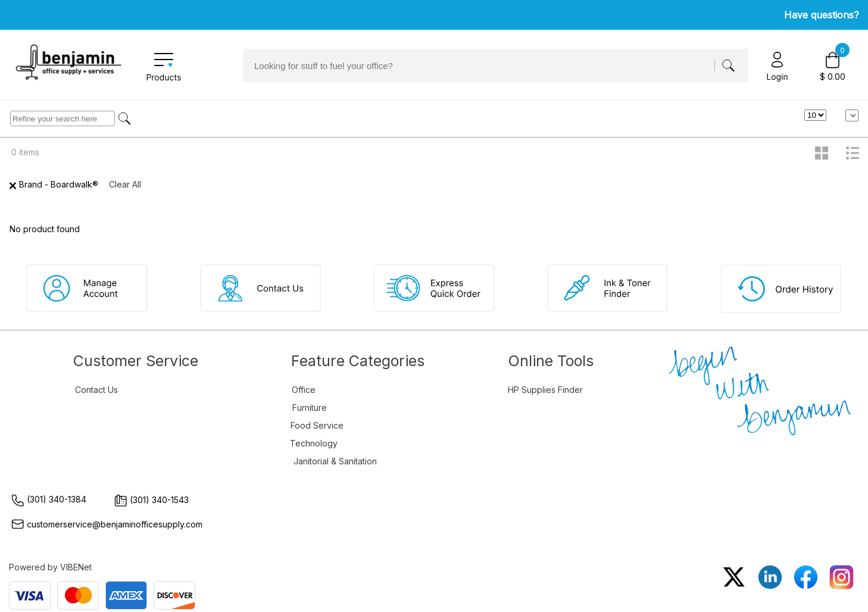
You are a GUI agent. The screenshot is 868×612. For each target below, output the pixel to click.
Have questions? (822, 15)
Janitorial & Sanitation (335, 461)
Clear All (125, 184)
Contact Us (96, 390)
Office (304, 390)
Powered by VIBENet (50, 567)
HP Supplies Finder (545, 390)
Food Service (317, 425)
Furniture (310, 408)
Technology (314, 443)
